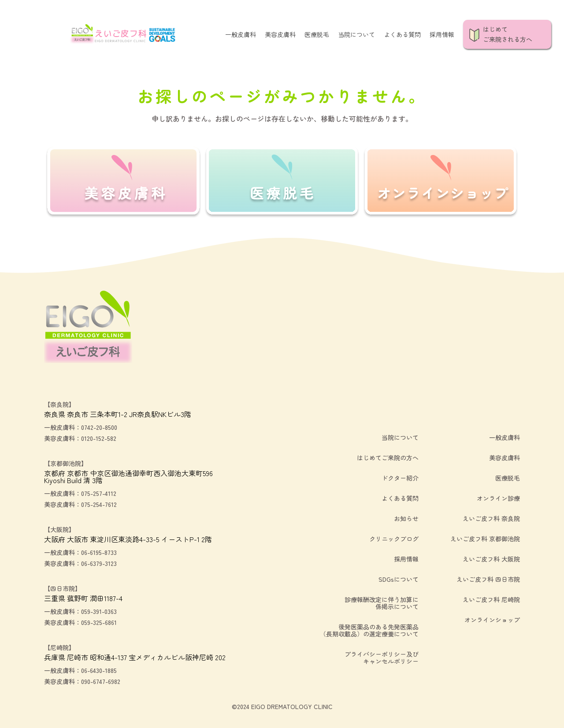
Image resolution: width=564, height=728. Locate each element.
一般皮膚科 (241, 34)
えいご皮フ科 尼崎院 (491, 599)
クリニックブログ (394, 539)
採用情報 (442, 34)
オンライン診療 (498, 498)
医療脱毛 (317, 34)
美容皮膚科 (280, 34)
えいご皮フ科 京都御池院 (485, 539)
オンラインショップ (492, 620)
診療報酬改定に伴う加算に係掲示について (382, 603)
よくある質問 (402, 34)
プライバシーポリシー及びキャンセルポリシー (382, 658)
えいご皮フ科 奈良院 (491, 518)
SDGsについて (399, 579)
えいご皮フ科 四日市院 (488, 579)
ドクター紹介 (400, 478)
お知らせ (406, 518)
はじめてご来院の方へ (388, 458)
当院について (356, 34)
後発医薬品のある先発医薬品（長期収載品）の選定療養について (369, 630)
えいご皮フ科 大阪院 (491, 559)
